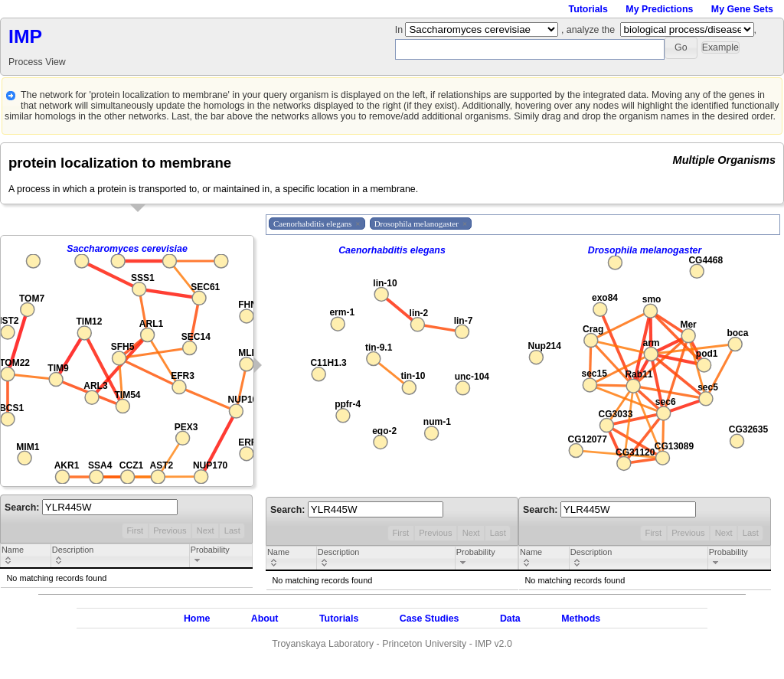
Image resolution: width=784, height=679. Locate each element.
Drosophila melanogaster (645, 250)
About (265, 619)
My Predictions (659, 9)
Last (232, 530)
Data (510, 619)
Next (206, 530)
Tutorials (588, 9)
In (400, 30)
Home (197, 619)
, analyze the (588, 30)
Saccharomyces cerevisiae (127, 249)
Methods (581, 619)
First (135, 530)
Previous (170, 530)
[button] (681, 48)
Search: (91, 508)
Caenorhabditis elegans (392, 250)
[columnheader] (26, 557)
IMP (25, 36)
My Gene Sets (742, 9)
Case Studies (430, 619)
